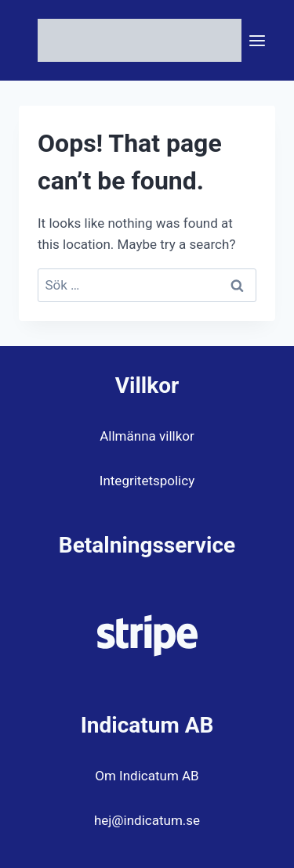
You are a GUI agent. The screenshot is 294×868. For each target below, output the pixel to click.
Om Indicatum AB (147, 776)
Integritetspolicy (147, 481)
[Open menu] (258, 40)
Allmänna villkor (147, 436)
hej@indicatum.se (147, 820)
